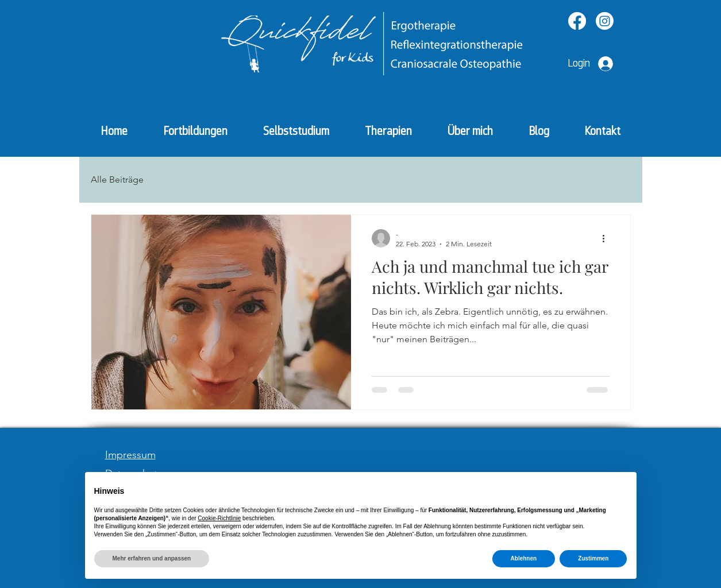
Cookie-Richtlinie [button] (219, 518)
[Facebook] (577, 21)
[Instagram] (605, 21)
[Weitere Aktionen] (608, 238)
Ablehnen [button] (524, 558)
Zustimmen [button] (593, 558)
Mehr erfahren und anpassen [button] (152, 558)
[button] (388, 131)
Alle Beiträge (117, 179)
